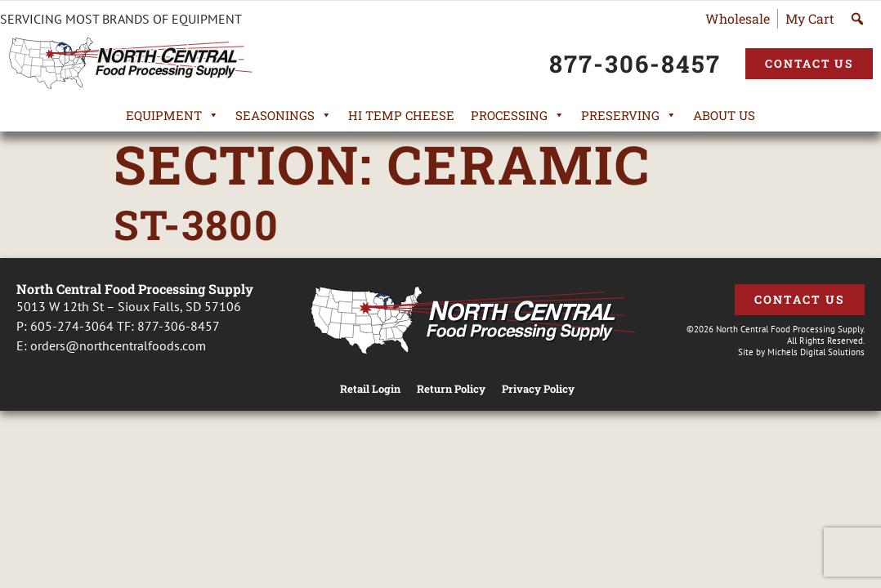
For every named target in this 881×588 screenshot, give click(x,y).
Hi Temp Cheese (401, 115)
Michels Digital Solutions (816, 352)
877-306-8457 (179, 326)
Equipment (172, 115)
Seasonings (284, 115)
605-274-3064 (72, 326)
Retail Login (370, 389)
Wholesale (738, 18)
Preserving (629, 115)
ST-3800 (197, 225)
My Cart (810, 18)
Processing (518, 115)
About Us (724, 115)
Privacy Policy (538, 389)
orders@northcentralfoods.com (118, 345)
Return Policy (451, 389)
